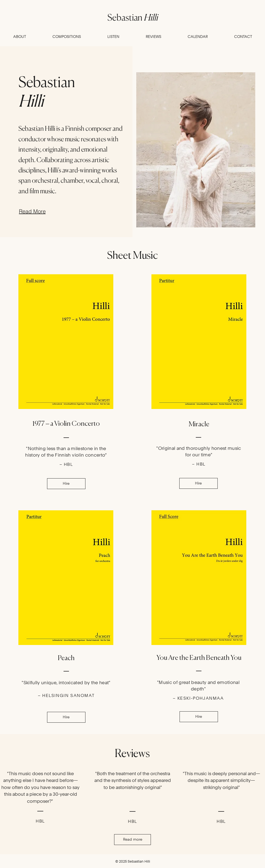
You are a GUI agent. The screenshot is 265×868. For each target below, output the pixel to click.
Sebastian (132, 17)
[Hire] (66, 484)
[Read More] (32, 211)
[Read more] (132, 840)
